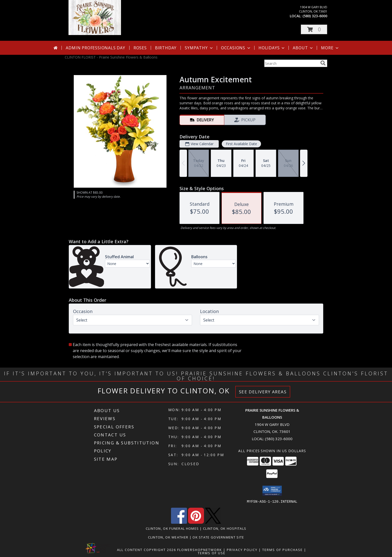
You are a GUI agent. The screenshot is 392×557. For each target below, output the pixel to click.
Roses (140, 48)
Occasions (236, 48)
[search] (323, 63)
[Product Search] (291, 63)
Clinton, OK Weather (168, 537)
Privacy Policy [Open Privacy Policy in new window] (242, 549)
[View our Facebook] (179, 522)
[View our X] (213, 522)
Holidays (272, 48)
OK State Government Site (218, 537)
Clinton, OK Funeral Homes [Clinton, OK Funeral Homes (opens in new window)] (172, 528)
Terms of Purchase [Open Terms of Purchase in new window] (282, 549)
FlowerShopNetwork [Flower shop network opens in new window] (200, 549)
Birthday (166, 48)
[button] (314, 29)
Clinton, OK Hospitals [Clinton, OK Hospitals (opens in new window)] (225, 528)
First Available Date (241, 144)
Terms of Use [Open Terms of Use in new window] (212, 553)
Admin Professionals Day (95, 48)
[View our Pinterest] (196, 522)
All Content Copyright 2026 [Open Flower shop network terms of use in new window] (146, 549)
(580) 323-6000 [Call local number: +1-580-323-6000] (315, 16)
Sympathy (199, 48)
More (330, 48)
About (303, 48)
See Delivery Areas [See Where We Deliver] (263, 392)
